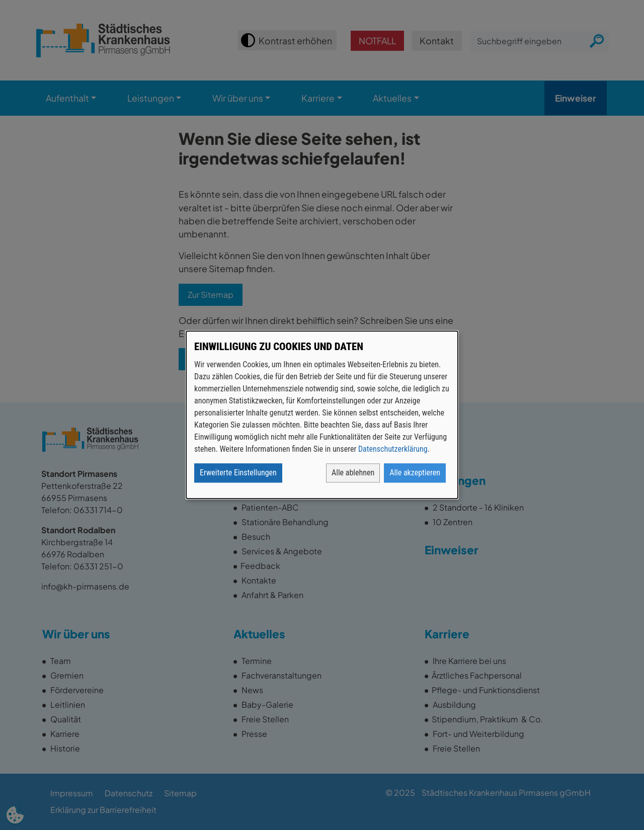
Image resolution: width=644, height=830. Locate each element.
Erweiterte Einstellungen (238, 473)
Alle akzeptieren (415, 473)
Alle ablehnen (353, 473)
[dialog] (322, 415)
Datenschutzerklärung (393, 449)
